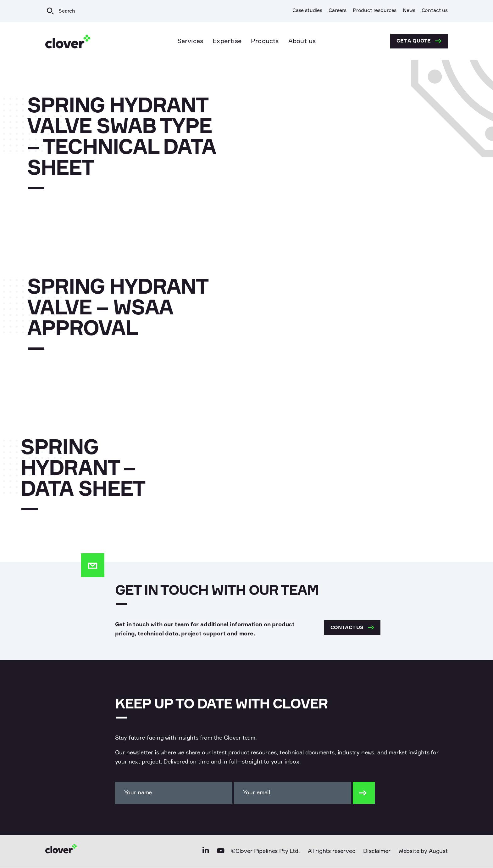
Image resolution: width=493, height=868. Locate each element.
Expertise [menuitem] (227, 41)
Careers (338, 11)
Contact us (435, 11)
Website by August (423, 852)
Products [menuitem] (265, 41)
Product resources (375, 11)
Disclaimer (377, 852)
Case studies (307, 11)
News (409, 11)
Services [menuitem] (190, 41)
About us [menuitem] (302, 41)
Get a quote (419, 41)
